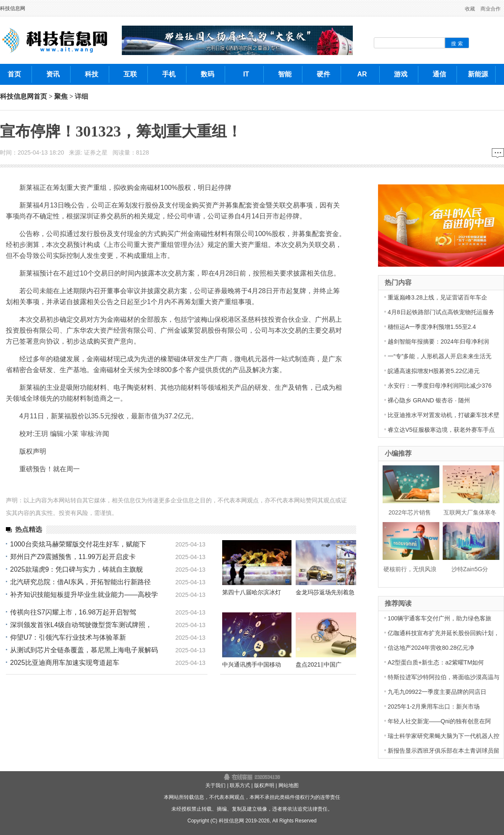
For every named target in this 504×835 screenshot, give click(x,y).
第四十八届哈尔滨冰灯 (252, 592)
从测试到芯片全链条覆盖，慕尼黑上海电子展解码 (84, 650)
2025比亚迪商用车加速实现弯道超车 (65, 663)
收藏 (470, 9)
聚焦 (61, 96)
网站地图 (289, 785)
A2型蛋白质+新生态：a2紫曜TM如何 (436, 662)
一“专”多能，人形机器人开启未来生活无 (440, 356)
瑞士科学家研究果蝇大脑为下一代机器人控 (444, 736)
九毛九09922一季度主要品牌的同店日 (437, 692)
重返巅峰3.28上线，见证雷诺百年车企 (437, 297)
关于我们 (215, 785)
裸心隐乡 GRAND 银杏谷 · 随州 (429, 400)
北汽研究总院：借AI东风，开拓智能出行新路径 (80, 582)
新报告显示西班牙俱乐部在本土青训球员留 (444, 751)
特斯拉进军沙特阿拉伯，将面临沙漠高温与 (444, 677)
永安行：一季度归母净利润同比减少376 (440, 386)
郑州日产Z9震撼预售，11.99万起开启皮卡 (73, 557)
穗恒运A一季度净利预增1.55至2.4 (432, 327)
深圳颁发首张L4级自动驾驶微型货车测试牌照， (81, 625)
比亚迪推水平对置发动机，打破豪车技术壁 (444, 415)
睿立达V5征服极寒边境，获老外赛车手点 (441, 430)
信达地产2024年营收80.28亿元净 (431, 648)
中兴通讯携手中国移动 (252, 664)
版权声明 (264, 785)
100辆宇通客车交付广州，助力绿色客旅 (440, 618)
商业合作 (491, 9)
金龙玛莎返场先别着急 (325, 592)
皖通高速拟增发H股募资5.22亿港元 (434, 371)
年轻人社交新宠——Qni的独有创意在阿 (439, 721)
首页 (40, 96)
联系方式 (240, 785)
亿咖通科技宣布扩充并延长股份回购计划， (444, 633)
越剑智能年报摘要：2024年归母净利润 (438, 341)
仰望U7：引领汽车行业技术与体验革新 (68, 637)
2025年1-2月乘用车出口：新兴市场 (434, 706)
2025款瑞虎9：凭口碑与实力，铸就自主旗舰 (77, 569)
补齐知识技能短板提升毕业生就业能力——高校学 (84, 595)
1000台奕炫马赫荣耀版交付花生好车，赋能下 (78, 544)
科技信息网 (13, 8)
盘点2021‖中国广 (319, 664)
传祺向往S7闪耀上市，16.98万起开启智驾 (73, 612)
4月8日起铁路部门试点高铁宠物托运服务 (441, 312)
